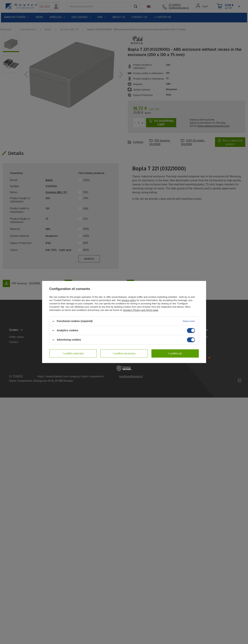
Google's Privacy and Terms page (140, 310)
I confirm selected (73, 353)
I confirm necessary (124, 353)
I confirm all (175, 353)
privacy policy (129, 300)
